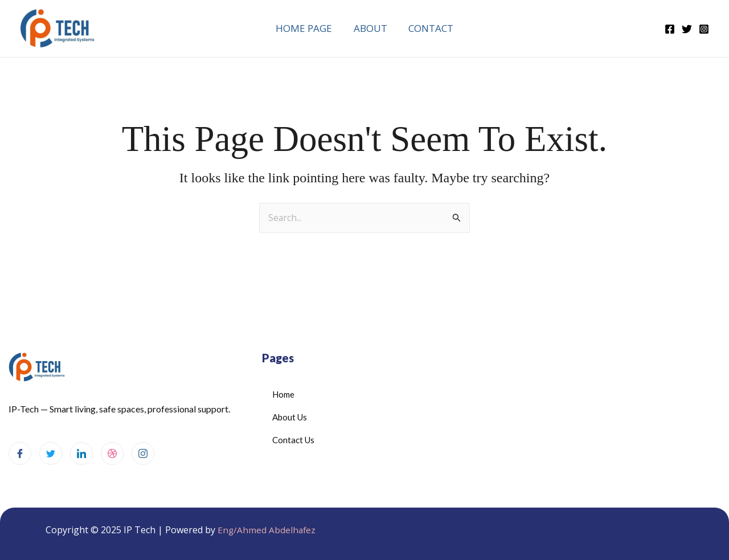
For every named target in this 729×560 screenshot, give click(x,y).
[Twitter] (687, 29)
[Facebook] (670, 29)
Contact (429, 28)
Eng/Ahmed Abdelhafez (267, 530)
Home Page (306, 28)
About (370, 28)
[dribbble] (112, 453)
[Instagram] (704, 29)
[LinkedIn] (81, 453)
